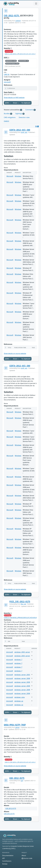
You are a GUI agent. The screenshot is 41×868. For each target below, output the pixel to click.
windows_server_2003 (22, 675)
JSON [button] (8, 103)
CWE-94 (7, 74)
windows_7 (18, 660)
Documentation (8, 855)
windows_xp (19, 701)
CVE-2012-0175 (12, 16)
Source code (27, 858)
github (17, 727)
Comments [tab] (31, 110)
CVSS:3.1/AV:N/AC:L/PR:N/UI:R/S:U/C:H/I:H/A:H (20, 54)
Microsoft (10, 176)
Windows (18, 176)
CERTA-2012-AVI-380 (20, 130)
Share (16, 103)
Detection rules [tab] (24, 117)
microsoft (7, 82)
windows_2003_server (22, 652)
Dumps (5, 864)
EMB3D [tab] (6, 121)
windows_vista (20, 697)
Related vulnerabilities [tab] (13, 110)
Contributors (7, 861)
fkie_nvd (23, 604)
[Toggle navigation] (36, 4)
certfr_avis (24, 132)
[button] (20, 88)
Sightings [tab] (20, 114)
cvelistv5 (18, 21)
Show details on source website (15, 353)
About (24, 855)
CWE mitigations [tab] (10, 117)
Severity (8, 48)
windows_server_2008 (22, 678)
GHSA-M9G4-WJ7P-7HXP (15, 725)
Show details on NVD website (14, 98)
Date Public (9, 92)
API (3, 858)
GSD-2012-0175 (17, 778)
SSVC (7, 58)
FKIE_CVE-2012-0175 (20, 602)
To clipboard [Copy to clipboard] (26, 103)
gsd (22, 781)
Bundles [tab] (8, 114)
